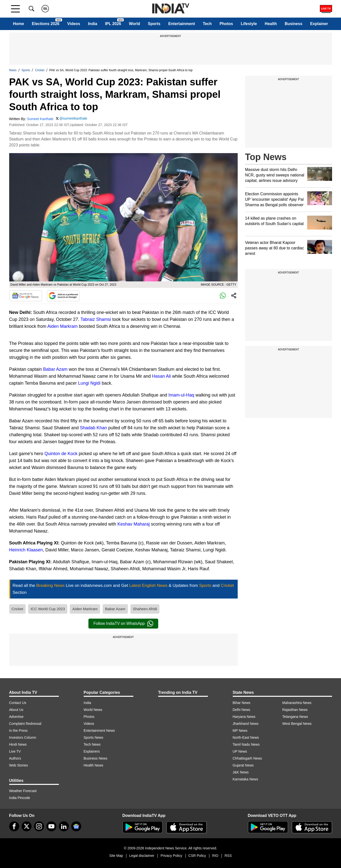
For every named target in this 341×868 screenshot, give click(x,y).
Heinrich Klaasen (26, 550)
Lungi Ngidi (89, 383)
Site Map (116, 856)
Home (18, 24)
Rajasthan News (295, 710)
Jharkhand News (246, 724)
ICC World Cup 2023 (48, 609)
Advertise (16, 717)
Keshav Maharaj (134, 524)
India (93, 24)
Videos (74, 24)
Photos (226, 24)
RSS (228, 856)
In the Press (19, 731)
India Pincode (20, 798)
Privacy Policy (171, 856)
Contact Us (18, 703)
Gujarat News (243, 765)
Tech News (92, 744)
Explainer (319, 24)
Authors (15, 758)
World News (93, 710)
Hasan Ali (161, 376)
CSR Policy (197, 856)
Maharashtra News (297, 703)
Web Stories (19, 765)
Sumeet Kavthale (40, 119)
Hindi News (18, 744)
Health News (94, 765)
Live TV (15, 751)
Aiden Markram (63, 326)
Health (271, 24)
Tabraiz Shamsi (96, 319)
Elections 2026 (46, 24)
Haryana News (244, 717)
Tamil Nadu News (246, 744)
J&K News (241, 772)
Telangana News (295, 717)
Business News (96, 758)
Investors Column (23, 737)
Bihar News (242, 703)
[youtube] (51, 826)
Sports (154, 24)
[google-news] (76, 826)
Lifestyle (249, 24)
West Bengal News (297, 724)
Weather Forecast (23, 791)
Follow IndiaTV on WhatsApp (123, 624)
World (134, 24)
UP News (240, 751)
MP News (240, 731)
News (13, 70)
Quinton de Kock (61, 454)
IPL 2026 (113, 24)
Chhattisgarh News (247, 758)
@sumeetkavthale (73, 118)
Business (293, 24)
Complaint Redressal (25, 724)
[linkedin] (64, 826)
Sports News (94, 737)
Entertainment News (99, 731)
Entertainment (182, 24)
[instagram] (39, 826)
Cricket (40, 70)
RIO (215, 856)
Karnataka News (246, 779)
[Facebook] (14, 826)
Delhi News (242, 710)
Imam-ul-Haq (181, 395)
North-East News (246, 737)
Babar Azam (55, 369)
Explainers (92, 751)
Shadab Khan (94, 428)
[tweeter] (27, 826)
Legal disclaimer (142, 856)
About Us (16, 710)
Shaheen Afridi (145, 609)
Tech (207, 24)
